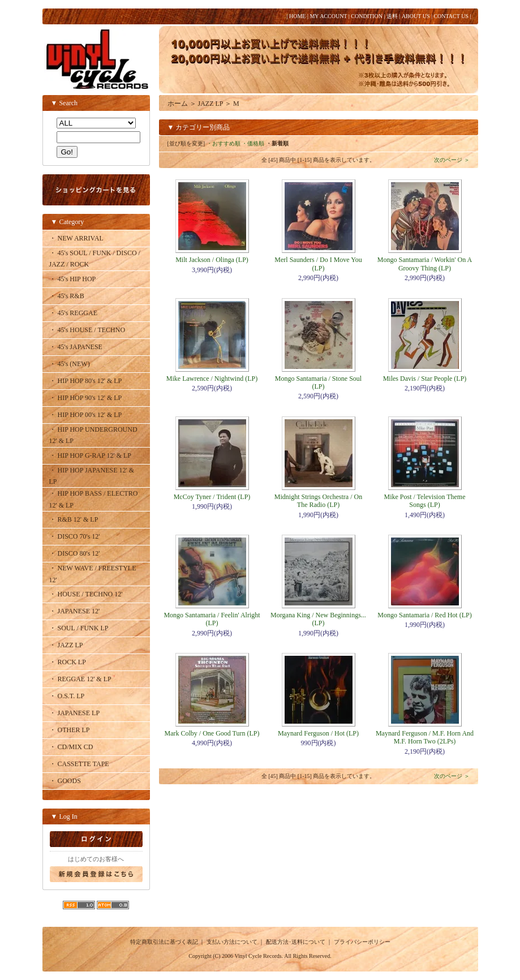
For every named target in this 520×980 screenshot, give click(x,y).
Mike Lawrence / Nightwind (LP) (212, 379)
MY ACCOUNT (328, 16)
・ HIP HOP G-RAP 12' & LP (91, 455)
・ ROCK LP (68, 662)
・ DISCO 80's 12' (75, 553)
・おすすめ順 (224, 143)
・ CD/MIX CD (71, 747)
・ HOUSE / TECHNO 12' (86, 594)
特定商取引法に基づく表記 (164, 942)
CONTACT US (451, 16)
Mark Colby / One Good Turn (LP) (212, 733)
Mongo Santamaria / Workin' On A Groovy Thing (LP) (425, 264)
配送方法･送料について (296, 942)
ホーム (178, 104)
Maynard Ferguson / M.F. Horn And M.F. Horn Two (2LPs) (425, 737)
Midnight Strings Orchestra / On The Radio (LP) (318, 501)
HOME (297, 16)
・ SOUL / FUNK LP (79, 628)
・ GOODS (65, 781)
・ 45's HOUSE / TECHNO (87, 330)
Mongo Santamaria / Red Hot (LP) (424, 615)
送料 (392, 16)
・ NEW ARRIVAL (76, 238)
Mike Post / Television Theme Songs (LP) (424, 501)
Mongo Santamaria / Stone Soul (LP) (318, 382)
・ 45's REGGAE (74, 313)
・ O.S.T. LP (67, 696)
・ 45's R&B (67, 296)
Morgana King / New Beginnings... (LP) (318, 619)
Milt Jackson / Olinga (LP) (212, 260)
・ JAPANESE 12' (75, 611)
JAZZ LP (211, 104)
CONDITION (367, 16)
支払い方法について (232, 942)
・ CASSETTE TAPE (79, 764)
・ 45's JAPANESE (76, 347)
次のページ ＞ (452, 160)
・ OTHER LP (70, 730)
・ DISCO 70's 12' (75, 536)
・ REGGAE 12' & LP (80, 679)
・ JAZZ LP (66, 645)
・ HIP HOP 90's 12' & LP (86, 398)
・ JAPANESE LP (75, 713)
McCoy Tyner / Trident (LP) (212, 497)
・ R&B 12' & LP (74, 519)
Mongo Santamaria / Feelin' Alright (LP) (212, 619)
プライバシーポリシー (362, 942)
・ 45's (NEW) (70, 364)
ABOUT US (416, 16)
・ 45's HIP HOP (73, 279)
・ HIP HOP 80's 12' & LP (86, 381)
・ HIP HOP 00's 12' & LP (86, 415)
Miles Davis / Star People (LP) (425, 379)
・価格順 (253, 143)
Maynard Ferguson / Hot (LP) (318, 733)
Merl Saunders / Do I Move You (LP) (318, 264)
